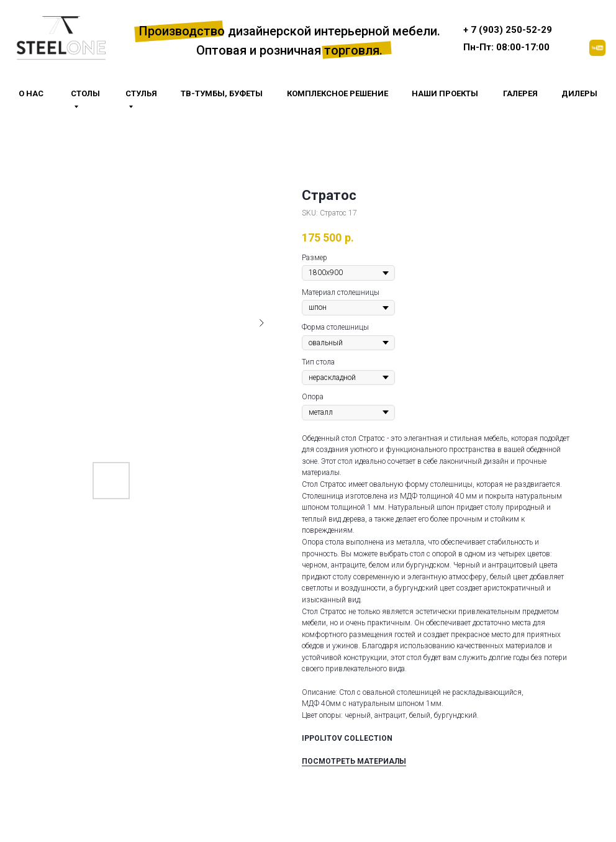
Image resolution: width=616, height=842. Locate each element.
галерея (520, 93)
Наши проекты (445, 93)
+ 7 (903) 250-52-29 (508, 30)
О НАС (31, 93)
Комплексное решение (337, 93)
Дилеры (579, 93)
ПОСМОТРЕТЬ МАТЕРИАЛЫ (354, 761)
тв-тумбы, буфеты (222, 93)
